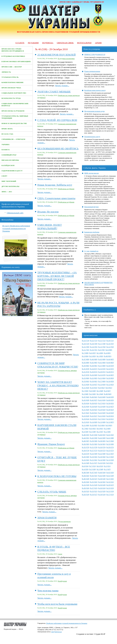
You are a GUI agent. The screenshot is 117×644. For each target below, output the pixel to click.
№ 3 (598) (92, 432)
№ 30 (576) (102, 447)
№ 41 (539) (110, 476)
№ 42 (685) (94, 363)
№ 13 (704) (102, 347)
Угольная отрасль (10, 77)
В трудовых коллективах (13, 56)
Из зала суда (7, 134)
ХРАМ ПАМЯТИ (47, 518)
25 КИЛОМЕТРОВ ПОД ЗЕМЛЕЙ (56, 55)
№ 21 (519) (110, 491)
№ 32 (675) (110, 369)
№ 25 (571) (110, 450)
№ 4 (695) (107, 353)
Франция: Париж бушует (51, 444)
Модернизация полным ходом (95, 111)
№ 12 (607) (110, 422)
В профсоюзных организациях (16, 62)
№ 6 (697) (92, 353)
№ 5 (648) (100, 391)
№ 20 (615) (110, 416)
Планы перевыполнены (92, 71)
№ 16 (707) (110, 344)
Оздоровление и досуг (12, 171)
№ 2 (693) (92, 356)
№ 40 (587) (86, 441)
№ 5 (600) (107, 429)
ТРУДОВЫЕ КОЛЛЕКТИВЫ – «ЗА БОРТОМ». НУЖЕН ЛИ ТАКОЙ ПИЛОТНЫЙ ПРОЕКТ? (57, 276)
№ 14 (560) (102, 460)
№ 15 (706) (86, 347)
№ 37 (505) (110, 479)
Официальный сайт (15, 213)
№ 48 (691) (108, 356)
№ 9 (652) (102, 388)
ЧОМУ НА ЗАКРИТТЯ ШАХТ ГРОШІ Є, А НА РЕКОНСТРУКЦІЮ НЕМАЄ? (58, 385)
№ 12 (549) (86, 463)
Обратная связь (65, 43)
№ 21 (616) (102, 416)
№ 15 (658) (86, 385)
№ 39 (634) (86, 403)
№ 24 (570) (86, 454)
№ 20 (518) (86, 494)
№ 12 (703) (110, 347)
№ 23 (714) (86, 341)
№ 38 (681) (94, 366)
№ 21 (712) (102, 341)
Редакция (33, 43)
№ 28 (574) (86, 450)
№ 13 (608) (102, 422)
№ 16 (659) (110, 381)
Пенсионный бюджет (92, 207)
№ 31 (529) (94, 485)
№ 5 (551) (107, 466)
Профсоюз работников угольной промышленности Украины (67, 623)
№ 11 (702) (86, 350)
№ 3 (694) (85, 356)
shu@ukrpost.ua (56, 632)
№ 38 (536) (102, 479)
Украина (5, 145)
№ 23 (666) (86, 378)
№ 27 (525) (94, 488)
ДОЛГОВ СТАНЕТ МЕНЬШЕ (54, 92)
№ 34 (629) (94, 407)
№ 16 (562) (86, 460)
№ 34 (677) (94, 369)
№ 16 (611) (110, 419)
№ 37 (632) (102, 403)
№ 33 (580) (110, 444)
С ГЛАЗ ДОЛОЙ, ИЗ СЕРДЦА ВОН (57, 120)
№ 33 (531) (110, 482)
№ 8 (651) (109, 388)
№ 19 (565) (94, 457)
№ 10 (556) (102, 463)
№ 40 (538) (86, 479)
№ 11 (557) (94, 463)
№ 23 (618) (86, 416)
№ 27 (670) (86, 375)
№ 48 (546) (86, 472)
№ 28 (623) (110, 410)
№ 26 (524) (102, 488)
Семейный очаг (9, 155)
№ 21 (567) (110, 454)
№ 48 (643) (108, 394)
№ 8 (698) (109, 350)
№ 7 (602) (85, 429)
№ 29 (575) (110, 447)
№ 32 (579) (86, 447)
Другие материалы (10, 186)
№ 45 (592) (110, 435)
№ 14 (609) (94, 422)
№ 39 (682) (86, 366)
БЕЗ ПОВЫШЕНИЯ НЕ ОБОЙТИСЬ (58, 149)
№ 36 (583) (86, 444)
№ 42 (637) (94, 400)
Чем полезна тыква (48, 591)
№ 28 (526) (86, 488)
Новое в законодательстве (14, 123)
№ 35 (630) (86, 407)
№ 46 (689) (94, 359)
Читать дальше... (62, 85)
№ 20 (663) (110, 378)
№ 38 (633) (94, 403)
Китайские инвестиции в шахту (95, 90)
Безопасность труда (11, 98)
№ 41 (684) (102, 363)
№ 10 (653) (94, 388)
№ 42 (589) (102, 438)
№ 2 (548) (100, 469)
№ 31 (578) (94, 447)
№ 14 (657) (94, 385)
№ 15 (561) (94, 460)
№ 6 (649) (92, 391)
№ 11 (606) (86, 425)
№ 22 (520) (102, 491)
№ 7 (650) (85, 391)
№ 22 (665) (94, 378)
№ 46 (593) (102, 435)
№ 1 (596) (107, 432)
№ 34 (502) (102, 482)
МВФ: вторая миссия (92, 173)
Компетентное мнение (12, 82)
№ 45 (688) (102, 359)
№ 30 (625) (94, 410)
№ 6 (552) (100, 466)
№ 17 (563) (110, 457)
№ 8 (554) (85, 466)
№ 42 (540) (102, 476)
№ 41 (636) (102, 400)
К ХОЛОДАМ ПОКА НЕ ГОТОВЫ (57, 476)
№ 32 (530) (86, 485)
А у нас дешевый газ (91, 251)
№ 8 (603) (109, 425)
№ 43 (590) (94, 438)
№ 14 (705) (94, 347)
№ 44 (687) (110, 359)
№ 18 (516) (102, 494)
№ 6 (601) (92, 429)
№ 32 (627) (110, 407)
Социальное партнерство (14, 93)
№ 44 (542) (86, 476)
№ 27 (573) (94, 450)
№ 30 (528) (102, 485)
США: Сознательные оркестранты (56, 198)
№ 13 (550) (110, 460)
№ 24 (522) (86, 491)
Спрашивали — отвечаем (13, 139)
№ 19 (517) (94, 494)
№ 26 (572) (102, 450)
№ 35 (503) (94, 482)
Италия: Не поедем (48, 212)
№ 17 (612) (102, 419)
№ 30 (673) (94, 372)
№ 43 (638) (86, 400)
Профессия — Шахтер (12, 67)
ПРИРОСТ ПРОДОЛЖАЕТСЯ (95, 54)
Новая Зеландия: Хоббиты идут (55, 185)
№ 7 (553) (92, 466)
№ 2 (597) (100, 432)
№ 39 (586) (94, 441)
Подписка (48, 43)
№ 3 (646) (85, 394)
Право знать (7, 129)
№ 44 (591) (86, 438)
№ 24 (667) (110, 375)
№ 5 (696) (100, 353)
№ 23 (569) (94, 454)
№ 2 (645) (92, 394)
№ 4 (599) (85, 432)
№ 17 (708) (102, 344)
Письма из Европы (10, 160)
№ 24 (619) (110, 413)
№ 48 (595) (86, 435)
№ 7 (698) (85, 353)
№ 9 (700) (102, 350)
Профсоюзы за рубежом (13, 111)
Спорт (4, 176)
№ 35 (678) (86, 369)
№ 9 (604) (102, 425)
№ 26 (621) (94, 413)
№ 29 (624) (102, 410)
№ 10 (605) (94, 425)
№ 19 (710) (86, 344)
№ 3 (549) (92, 469)
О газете (20, 43)
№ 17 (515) (110, 494)
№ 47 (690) (86, 359)
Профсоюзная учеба (11, 88)
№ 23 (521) (94, 491)
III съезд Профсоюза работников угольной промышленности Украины (16, 228)
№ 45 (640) (102, 397)
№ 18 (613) (94, 419)
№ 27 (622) (86, 413)
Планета (6, 150)
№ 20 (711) (110, 341)
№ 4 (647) (107, 391)
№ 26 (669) (94, 375)
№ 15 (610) (86, 422)
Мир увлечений (9, 181)
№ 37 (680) (102, 366)
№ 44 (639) (110, 397)
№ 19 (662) (86, 381)
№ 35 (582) (94, 444)
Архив (98, 43)
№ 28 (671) (110, 372)
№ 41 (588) (110, 438)
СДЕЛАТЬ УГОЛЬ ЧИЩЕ (52, 492)
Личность (6, 72)
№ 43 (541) (94, 476)
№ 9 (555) (110, 463)
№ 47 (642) (86, 397)
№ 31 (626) (86, 410)
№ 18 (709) (94, 344)
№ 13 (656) (102, 385)
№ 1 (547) (107, 469)
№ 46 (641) (94, 397)
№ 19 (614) (86, 419)
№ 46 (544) (102, 472)
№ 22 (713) (94, 341)
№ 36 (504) (86, 482)
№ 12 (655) (110, 385)
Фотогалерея (84, 43)
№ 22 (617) (94, 416)
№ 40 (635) (110, 400)
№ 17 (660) (102, 381)
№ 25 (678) (102, 375)
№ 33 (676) (102, 369)
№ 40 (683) (110, 363)
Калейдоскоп (8, 165)
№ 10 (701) (94, 350)
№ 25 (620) (102, 413)
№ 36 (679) (110, 366)
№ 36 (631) (110, 403)
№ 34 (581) (102, 444)
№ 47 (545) (94, 472)
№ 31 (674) (86, 372)
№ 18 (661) (94, 381)
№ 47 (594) (94, 435)
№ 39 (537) (94, 479)
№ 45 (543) (110, 472)
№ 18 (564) (102, 457)
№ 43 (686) (86, 363)
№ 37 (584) (110, 441)
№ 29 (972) (102, 372)
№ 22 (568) (102, 454)
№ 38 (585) (102, 441)
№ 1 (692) (100, 356)
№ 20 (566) (86, 457)
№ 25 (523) (110, 488)
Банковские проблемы (92, 232)
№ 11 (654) (86, 388)
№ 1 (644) (100, 394)
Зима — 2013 (7, 192)
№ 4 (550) (85, 469)
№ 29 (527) (110, 485)
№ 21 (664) (102, 378)
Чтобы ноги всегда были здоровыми (57, 604)
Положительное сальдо (92, 137)
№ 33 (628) (102, 407)
